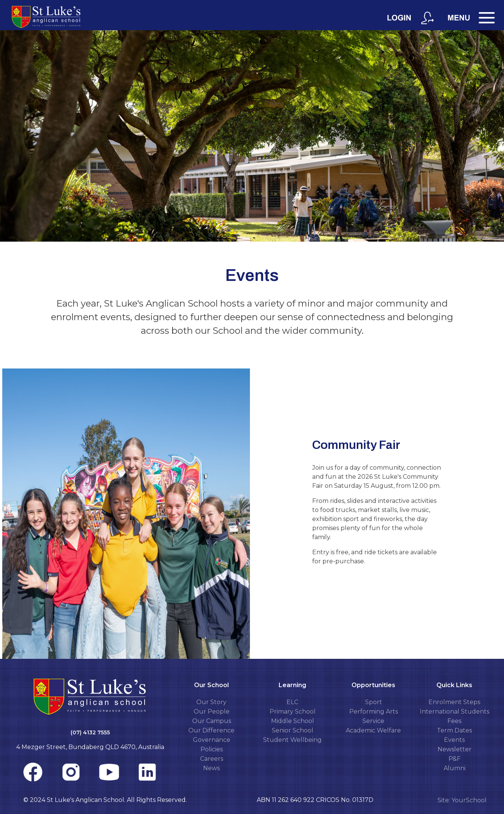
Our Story (211, 702)
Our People (212, 711)
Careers (212, 759)
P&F (455, 759)
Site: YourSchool (462, 800)
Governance (212, 740)
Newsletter (455, 749)
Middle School (293, 721)
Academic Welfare (373, 730)
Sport (374, 702)
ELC (292, 702)
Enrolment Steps (454, 702)
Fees (454, 721)
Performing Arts (374, 711)
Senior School (293, 730)
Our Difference (211, 730)
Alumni (455, 768)
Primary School (293, 711)
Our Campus (212, 721)
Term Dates (454, 730)
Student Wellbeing (292, 740)
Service (373, 721)
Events (454, 740)
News (211, 768)
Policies (212, 749)
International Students (455, 711)
